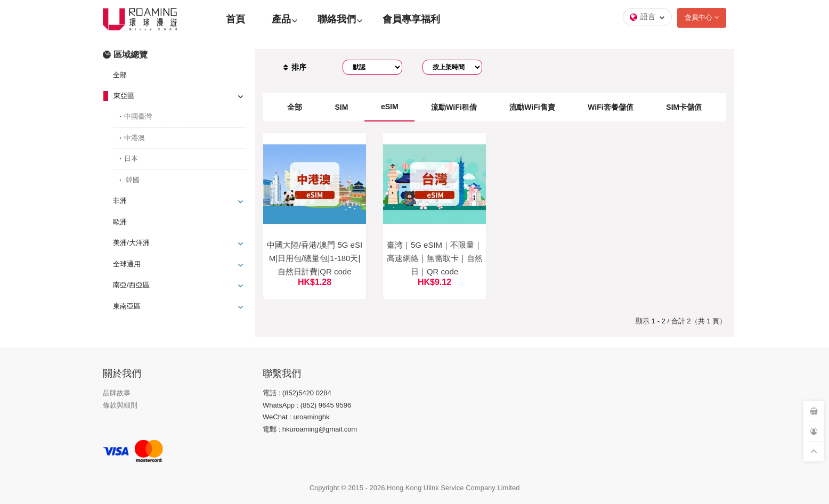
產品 (281, 19)
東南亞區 (127, 306)
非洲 (120, 201)
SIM (341, 107)
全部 (120, 75)
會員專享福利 (411, 19)
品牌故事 (117, 393)
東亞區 (124, 96)
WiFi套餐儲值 (610, 107)
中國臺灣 (138, 116)
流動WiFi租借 (454, 107)
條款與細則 (120, 405)
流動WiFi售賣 (532, 107)
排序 (295, 67)
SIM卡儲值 (684, 107)
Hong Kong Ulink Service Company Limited (453, 488)
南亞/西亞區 (131, 285)
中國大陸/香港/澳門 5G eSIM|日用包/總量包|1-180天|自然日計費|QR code (315, 258)
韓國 (132, 180)
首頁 (235, 19)
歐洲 (120, 222)
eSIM (390, 107)
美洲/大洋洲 (131, 243)
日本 (131, 158)
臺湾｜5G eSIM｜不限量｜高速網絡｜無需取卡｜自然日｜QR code (435, 258)
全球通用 (127, 264)
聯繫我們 (282, 373)
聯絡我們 (337, 19)
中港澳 (135, 138)
